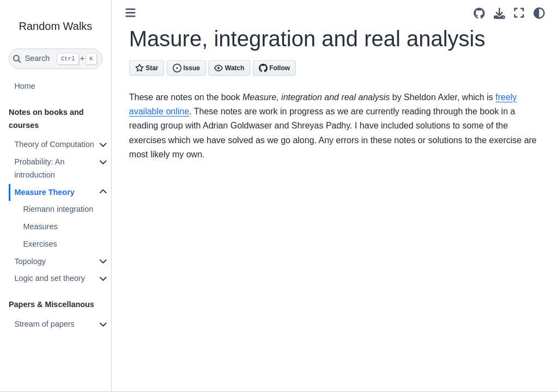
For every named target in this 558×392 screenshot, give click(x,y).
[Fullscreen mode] (519, 13)
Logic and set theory (50, 278)
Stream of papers (44, 324)
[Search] (56, 59)
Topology (30, 261)
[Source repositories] (479, 13)
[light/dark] (539, 13)
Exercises (40, 244)
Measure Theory (44, 192)
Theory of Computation (54, 144)
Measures (40, 226)
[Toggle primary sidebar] (131, 13)
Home (25, 86)
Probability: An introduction (39, 168)
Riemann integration (58, 209)
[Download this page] (499, 13)
